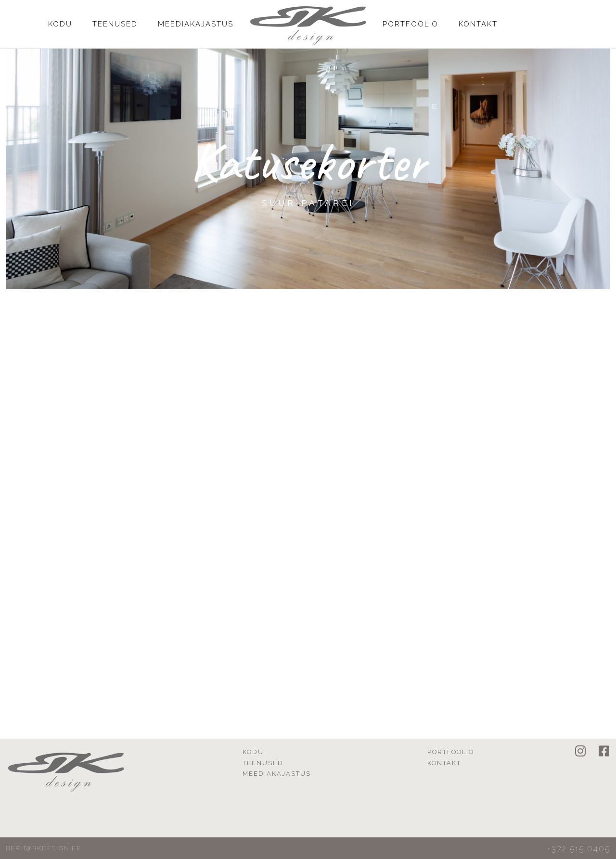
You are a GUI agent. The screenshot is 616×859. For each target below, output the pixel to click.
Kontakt (478, 24)
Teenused (115, 24)
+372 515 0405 (579, 848)
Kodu (60, 24)
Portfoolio (411, 24)
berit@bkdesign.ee (44, 848)
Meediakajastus (196, 24)
